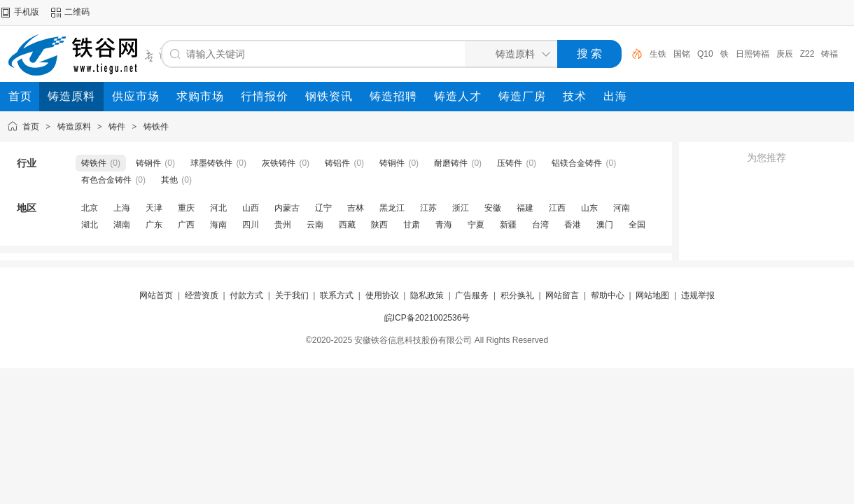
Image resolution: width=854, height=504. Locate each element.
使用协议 (382, 295)
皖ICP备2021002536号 (427, 318)
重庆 (186, 208)
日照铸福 (752, 54)
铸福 (829, 54)
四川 (251, 225)
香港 (573, 225)
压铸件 (510, 163)
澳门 (605, 225)
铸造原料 (74, 127)
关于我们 (292, 295)
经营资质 (202, 295)
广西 (186, 225)
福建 (525, 208)
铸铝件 (337, 163)
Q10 (705, 54)
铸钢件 (148, 163)
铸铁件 (156, 127)
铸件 (117, 127)
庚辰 (785, 54)
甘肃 (412, 225)
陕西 (379, 225)
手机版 (27, 12)
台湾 (540, 225)
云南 (315, 225)
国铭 (682, 54)
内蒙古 (287, 208)
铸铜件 (392, 163)
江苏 (428, 208)
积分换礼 (517, 295)
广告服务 (472, 295)
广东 (154, 225)
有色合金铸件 (106, 180)
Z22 (807, 54)
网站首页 (156, 295)
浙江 (461, 208)
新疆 (508, 225)
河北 (218, 208)
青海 (444, 225)
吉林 (356, 208)
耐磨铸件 (451, 163)
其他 (169, 180)
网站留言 (562, 295)
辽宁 (323, 208)
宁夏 (476, 225)
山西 (251, 208)
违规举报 (698, 295)
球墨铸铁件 (211, 163)
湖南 (122, 225)
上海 (122, 208)
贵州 (283, 225)
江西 (557, 208)
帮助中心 (608, 295)
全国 (637, 225)
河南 (622, 208)
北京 (90, 208)
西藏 (347, 225)
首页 (31, 127)
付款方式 (246, 295)
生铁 (658, 54)
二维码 (77, 12)
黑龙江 (392, 208)
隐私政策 (427, 295)
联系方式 (337, 295)
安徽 (493, 208)
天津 (154, 208)
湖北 (90, 225)
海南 (218, 225)
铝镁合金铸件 (577, 163)
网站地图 (652, 295)
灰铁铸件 (279, 163)
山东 (589, 208)
